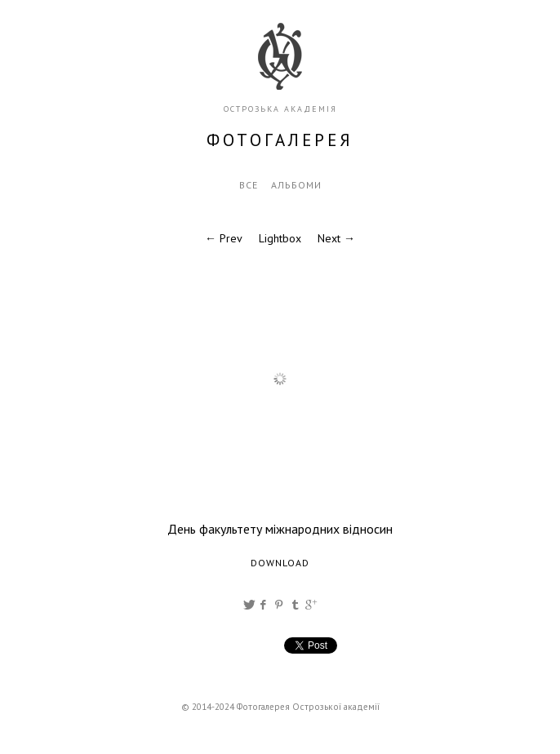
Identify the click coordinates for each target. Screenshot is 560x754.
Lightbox (280, 238)
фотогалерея (280, 140)
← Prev (224, 238)
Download (280, 563)
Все (249, 185)
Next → (336, 238)
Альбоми (296, 185)
